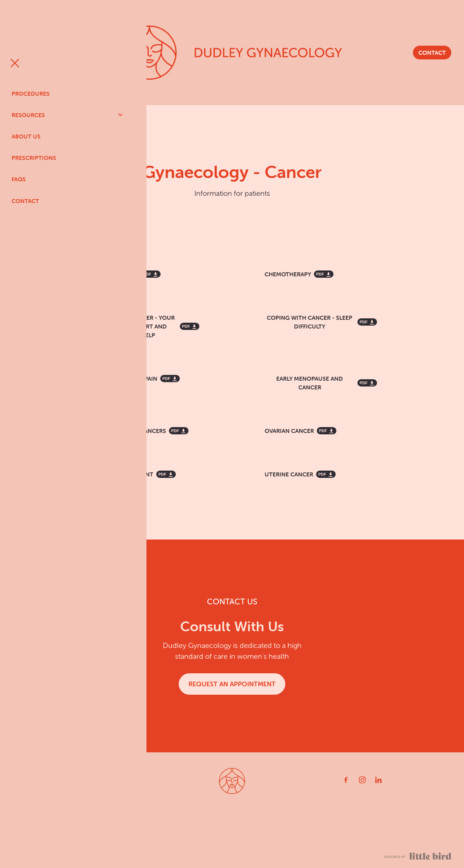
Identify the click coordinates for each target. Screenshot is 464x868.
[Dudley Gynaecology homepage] (232, 53)
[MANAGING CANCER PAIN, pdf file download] (133, 379)
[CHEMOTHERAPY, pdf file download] (299, 274)
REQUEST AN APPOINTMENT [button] (232, 684)
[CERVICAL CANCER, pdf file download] (124, 274)
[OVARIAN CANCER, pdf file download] (301, 431)
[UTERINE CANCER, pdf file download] (300, 474)
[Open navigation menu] (68, 53)
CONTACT (432, 53)
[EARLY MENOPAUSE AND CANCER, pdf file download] (321, 383)
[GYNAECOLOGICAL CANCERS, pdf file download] (138, 431)
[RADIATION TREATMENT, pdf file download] (131, 474)
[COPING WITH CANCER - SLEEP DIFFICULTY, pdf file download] (321, 322)
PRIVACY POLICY (124, 855)
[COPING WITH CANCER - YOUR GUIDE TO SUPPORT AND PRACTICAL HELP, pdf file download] (143, 326)
